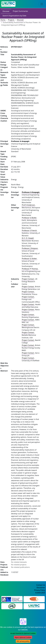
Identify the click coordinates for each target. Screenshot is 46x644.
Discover (6, 11)
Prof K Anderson (28, 205)
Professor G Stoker (29, 259)
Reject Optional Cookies (23, 637)
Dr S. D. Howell (28, 238)
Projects (11, 20)
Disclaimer (41, 588)
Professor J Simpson (30, 248)
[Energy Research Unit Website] (12, 606)
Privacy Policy (40, 590)
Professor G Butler (29, 218)
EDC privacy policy (23, 641)
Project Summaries (20, 11)
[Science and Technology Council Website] (12, 599)
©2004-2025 (40, 593)
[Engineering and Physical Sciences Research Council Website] (34, 599)
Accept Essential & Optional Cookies (23, 633)
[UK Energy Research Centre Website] (34, 606)
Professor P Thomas (30, 269)
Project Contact (28, 279)
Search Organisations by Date (14, 16)
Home (3, 20)
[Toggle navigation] (42, 4)
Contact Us (41, 585)
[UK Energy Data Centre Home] (8, 4)
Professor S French (29, 231)
